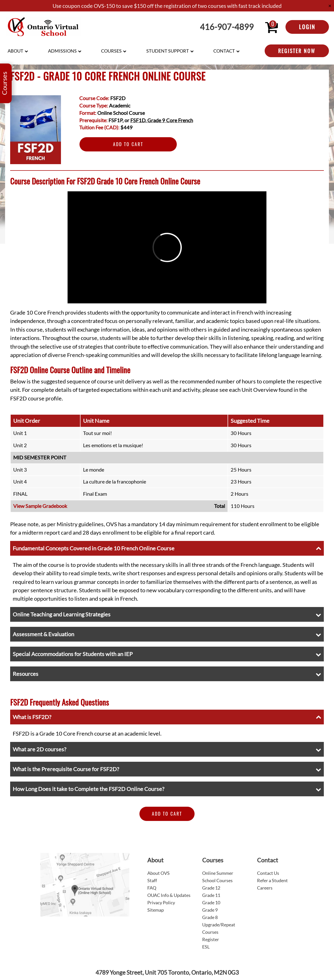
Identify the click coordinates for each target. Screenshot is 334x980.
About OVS (158, 873)
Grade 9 (210, 910)
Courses (111, 51)
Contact (224, 51)
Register (211, 939)
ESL (206, 947)
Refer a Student (272, 880)
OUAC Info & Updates (169, 895)
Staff (152, 880)
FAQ (152, 888)
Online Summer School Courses (218, 877)
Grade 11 (211, 895)
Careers (265, 888)
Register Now (297, 51)
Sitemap (156, 910)
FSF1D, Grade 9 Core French (162, 120)
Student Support (168, 51)
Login (307, 27)
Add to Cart (128, 144)
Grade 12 (211, 888)
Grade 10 (211, 903)
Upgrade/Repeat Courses (219, 928)
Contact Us (268, 873)
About (15, 51)
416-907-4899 (227, 27)
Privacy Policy (161, 903)
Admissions (62, 51)
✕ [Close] (330, 6)
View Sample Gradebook (40, 506)
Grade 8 (210, 917)
